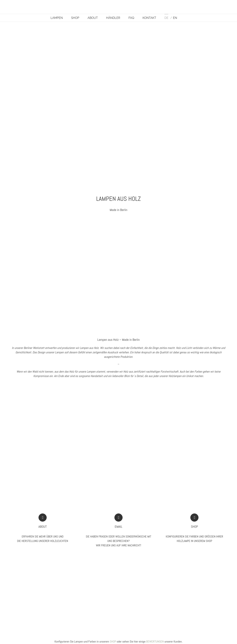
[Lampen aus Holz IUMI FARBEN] (174, 397)
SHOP (113, 642)
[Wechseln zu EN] (174, 18)
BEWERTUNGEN (155, 642)
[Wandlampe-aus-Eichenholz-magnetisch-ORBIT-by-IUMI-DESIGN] (174, 221)
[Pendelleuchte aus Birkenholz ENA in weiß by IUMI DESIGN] (63, 221)
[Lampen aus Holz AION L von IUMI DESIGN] (63, 397)
